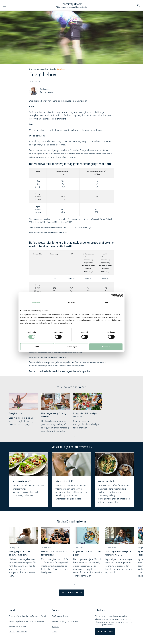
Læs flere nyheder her (71, 593)
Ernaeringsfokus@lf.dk (18, 632)
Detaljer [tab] (71, 302)
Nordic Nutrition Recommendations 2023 (51, 232)
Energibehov (62, 69)
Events (55, 632)
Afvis (37, 347)
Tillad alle (106, 347)
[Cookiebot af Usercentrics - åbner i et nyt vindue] (112, 296)
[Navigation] (4, 5)
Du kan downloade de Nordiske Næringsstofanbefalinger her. (60, 371)
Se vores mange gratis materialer (65, 621)
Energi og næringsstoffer (39, 69)
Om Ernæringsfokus (60, 616)
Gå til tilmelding (105, 632)
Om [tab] (107, 302)
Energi (52, 69)
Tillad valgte (71, 347)
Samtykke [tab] (36, 302)
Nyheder (55, 627)
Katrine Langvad (47, 92)
